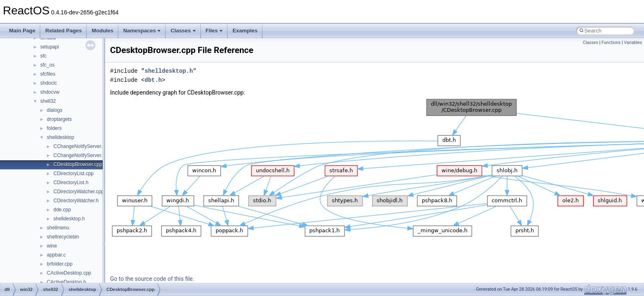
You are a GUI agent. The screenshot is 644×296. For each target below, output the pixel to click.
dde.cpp (62, 210)
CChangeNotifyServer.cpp (82, 146)
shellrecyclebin (63, 237)
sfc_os (47, 65)
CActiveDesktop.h (66, 282)
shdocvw (50, 92)
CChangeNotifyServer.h (79, 155)
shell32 (48, 101)
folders (54, 128)
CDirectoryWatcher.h (76, 201)
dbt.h (153, 80)
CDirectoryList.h (71, 183)
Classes (183, 31)
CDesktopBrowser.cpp (78, 164)
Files (214, 31)
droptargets (59, 119)
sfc (43, 56)
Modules (102, 31)
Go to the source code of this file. (152, 279)
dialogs (55, 110)
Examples (245, 31)
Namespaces (142, 31)
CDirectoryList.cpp (74, 173)
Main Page (22, 31)
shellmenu (58, 228)
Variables (633, 43)
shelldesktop (61, 137)
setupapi (49, 47)
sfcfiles (48, 74)
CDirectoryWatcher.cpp (79, 192)
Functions (611, 43)
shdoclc (49, 83)
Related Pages (63, 31)
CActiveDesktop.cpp (69, 273)
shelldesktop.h (69, 219)
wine (52, 246)
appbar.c (56, 255)
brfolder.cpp (60, 264)
